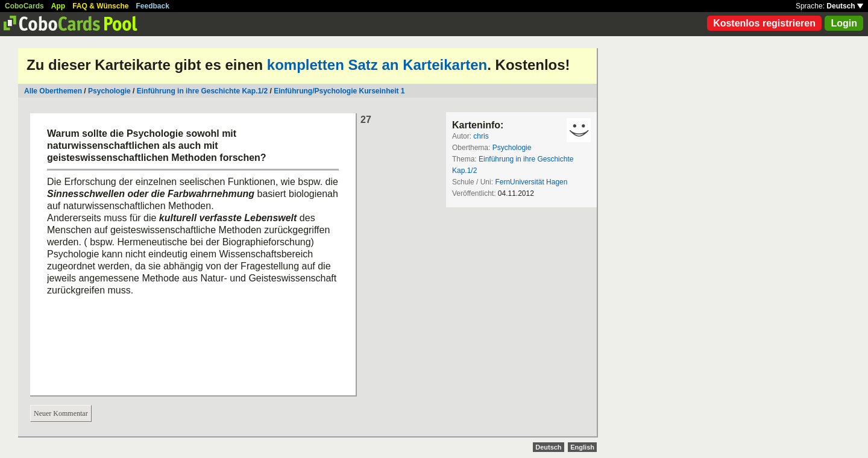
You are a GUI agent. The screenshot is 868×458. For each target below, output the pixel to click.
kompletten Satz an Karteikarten (377, 65)
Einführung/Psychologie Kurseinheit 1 (339, 91)
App (58, 6)
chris (481, 136)
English (582, 447)
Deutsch (845, 6)
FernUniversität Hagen (531, 182)
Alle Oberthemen (53, 91)
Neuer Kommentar (61, 413)
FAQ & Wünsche (100, 6)
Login (844, 23)
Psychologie (109, 91)
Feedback (153, 6)
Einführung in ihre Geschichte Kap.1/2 (202, 91)
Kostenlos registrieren (764, 23)
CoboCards (24, 6)
